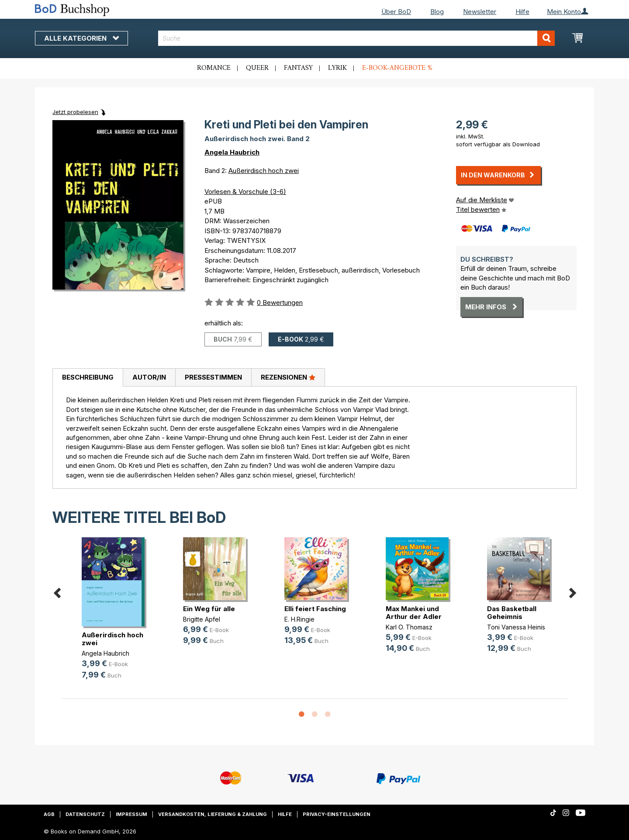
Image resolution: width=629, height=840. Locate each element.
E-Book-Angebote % (397, 68)
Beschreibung (88, 377)
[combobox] (357, 38)
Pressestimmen (213, 377)
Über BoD (396, 12)
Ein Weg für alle (209, 609)
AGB (49, 814)
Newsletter (480, 12)
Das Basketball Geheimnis (512, 613)
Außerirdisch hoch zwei (264, 171)
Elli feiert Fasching (315, 609)
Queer (257, 68)
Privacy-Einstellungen (337, 814)
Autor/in (149, 377)
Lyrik (337, 68)
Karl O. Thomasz (409, 627)
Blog (437, 12)
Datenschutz (85, 814)
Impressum (131, 814)
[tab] (88, 378)
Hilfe (522, 12)
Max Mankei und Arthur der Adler (414, 613)
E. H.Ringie (299, 619)
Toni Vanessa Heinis (516, 627)
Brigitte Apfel (202, 619)
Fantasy (298, 68)
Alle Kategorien (81, 38)
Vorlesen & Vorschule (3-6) (245, 192)
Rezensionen (288, 377)
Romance (214, 68)
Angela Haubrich (232, 152)
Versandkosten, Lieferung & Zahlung (213, 814)
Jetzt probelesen (75, 112)
